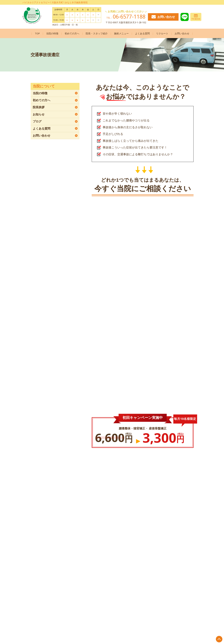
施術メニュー (121, 33)
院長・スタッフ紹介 (97, 33)
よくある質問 (142, 33)
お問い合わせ (163, 17)
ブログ (37, 121)
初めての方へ (72, 33)
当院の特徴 (52, 33)
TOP (37, 33)
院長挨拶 (39, 107)
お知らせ (39, 114)
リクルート (162, 33)
